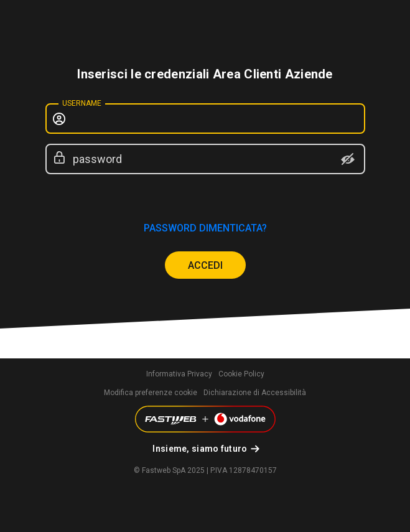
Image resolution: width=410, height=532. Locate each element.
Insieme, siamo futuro (200, 449)
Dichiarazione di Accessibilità (255, 393)
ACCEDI (205, 265)
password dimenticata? (205, 228)
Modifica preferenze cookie (151, 393)
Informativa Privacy (179, 374)
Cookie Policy (241, 374)
